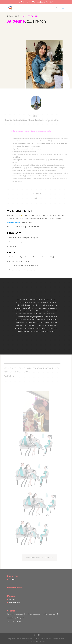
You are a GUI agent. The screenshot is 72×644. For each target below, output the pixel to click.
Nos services (13, 599)
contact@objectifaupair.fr (16, 618)
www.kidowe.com (14, 222)
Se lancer (12, 579)
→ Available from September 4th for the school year (32, 32)
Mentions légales (14, 602)
